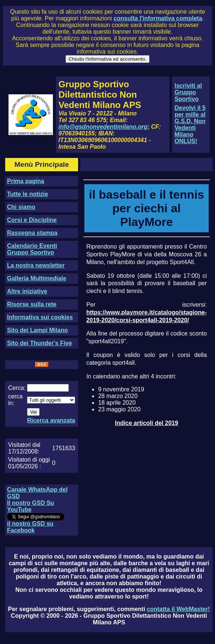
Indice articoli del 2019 (147, 423)
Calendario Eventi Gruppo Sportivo (32, 249)
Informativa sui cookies (40, 317)
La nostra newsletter (36, 265)
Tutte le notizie (28, 194)
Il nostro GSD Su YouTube (31, 506)
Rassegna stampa (32, 233)
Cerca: (17, 388)
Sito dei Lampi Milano (37, 330)
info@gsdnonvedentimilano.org (103, 127)
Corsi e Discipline (32, 220)
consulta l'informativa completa (158, 18)
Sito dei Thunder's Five (39, 343)
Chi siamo (21, 207)
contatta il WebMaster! (178, 609)
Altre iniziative (27, 291)
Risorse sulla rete (32, 304)
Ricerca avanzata (51, 420)
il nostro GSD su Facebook (30, 527)
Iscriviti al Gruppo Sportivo (188, 92)
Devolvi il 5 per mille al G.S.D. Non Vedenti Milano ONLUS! (190, 124)
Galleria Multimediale (37, 278)
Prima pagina (26, 181)
